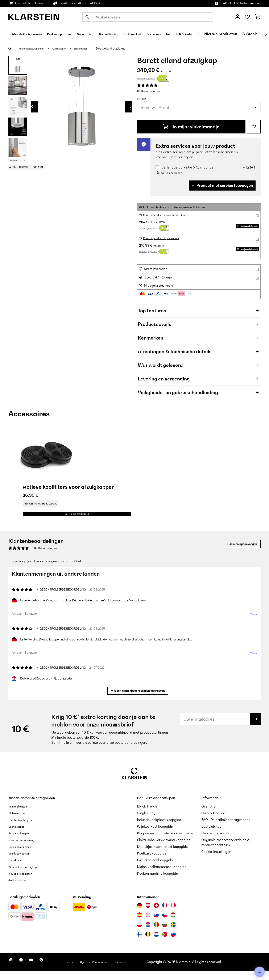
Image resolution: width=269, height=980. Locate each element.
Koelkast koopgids (152, 862)
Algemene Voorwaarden (115, 971)
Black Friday (147, 815)
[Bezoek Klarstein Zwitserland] (156, 915)
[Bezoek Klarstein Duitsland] (140, 915)
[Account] (238, 17)
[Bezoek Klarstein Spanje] (140, 924)
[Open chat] (260, 972)
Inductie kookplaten (24, 883)
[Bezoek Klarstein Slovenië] (173, 943)
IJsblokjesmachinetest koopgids (162, 856)
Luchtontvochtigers (24, 829)
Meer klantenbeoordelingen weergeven (140, 699)
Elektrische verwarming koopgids (164, 849)
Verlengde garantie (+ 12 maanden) (189, 167)
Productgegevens (146, 78)
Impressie (149, 971)
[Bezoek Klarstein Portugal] (165, 943)
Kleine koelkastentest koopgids (162, 876)
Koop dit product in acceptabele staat (169, 215)
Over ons (208, 815)
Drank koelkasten (22, 862)
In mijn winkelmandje (191, 127)
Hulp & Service (213, 822)
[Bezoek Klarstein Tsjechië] (165, 924)
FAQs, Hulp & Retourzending (241, 3)
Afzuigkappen (70, 48)
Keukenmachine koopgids (157, 883)
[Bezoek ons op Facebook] (26, 972)
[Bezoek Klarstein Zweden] (173, 934)
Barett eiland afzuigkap (127, 48)
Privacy (83, 971)
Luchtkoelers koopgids (155, 869)
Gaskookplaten (20, 889)
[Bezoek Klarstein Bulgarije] (165, 934)
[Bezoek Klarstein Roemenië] (156, 934)
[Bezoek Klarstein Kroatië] (148, 934)
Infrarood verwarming (26, 849)
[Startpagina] (14, 48)
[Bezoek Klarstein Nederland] (156, 943)
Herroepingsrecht (215, 842)
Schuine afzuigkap (23, 842)
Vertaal (251, 625)
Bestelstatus (211, 836)
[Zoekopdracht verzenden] (87, 17)
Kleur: (142, 99)
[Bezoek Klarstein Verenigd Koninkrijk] (148, 924)
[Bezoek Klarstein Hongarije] (173, 924)
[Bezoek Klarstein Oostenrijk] (148, 915)
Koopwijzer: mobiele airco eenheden (166, 842)
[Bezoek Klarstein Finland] (140, 943)
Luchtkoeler (18, 869)
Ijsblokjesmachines (23, 856)
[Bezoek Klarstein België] (148, 943)
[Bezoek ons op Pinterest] (53, 972)
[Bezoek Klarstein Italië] (173, 915)
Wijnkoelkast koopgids (155, 836)
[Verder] (266, 34)
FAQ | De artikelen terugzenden (226, 829)
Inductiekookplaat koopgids (159, 829)
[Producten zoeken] (147, 17)
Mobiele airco (19, 822)
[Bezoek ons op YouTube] (40, 972)
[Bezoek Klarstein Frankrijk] (165, 915)
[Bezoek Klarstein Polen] (140, 934)
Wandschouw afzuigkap (28, 876)
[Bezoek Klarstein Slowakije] (156, 924)
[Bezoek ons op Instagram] (13, 972)
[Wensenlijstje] (247, 17)
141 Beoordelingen (148, 91)
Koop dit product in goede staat (165, 238)
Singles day (146, 822)
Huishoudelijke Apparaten (36, 48)
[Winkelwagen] (258, 17)
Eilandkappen (96, 48)
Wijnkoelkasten (20, 815)
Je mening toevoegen (236, 553)
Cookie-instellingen (216, 861)
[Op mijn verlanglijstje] (254, 127)
